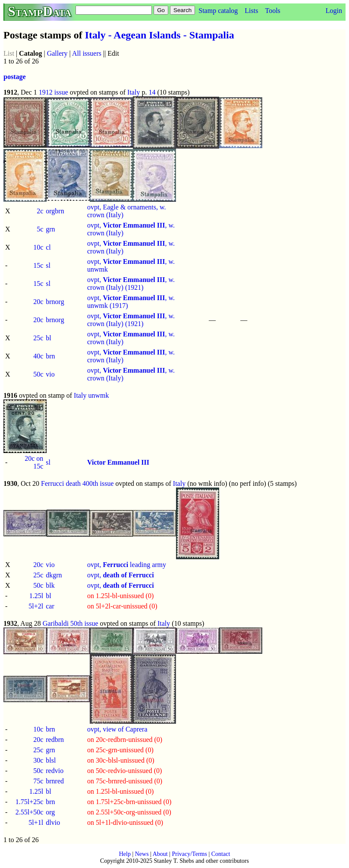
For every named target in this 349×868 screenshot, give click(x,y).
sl (48, 265)
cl (48, 247)
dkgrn (54, 575)
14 (152, 92)
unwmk (98, 395)
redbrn (55, 740)
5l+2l (36, 606)
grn (50, 229)
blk (50, 585)
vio (50, 374)
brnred (55, 781)
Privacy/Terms (189, 854)
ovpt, (121, 575)
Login (334, 11)
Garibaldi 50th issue (71, 623)
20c (38, 302)
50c (38, 374)
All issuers (87, 53)
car (50, 606)
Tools (272, 11)
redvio (55, 771)
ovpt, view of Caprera (117, 729)
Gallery (57, 53)
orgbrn (55, 211)
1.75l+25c (30, 802)
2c (40, 211)
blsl (51, 760)
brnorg (55, 302)
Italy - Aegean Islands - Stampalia (160, 35)
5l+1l (36, 822)
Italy (134, 92)
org (50, 812)
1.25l (36, 596)
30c (38, 760)
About (160, 854)
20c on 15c (34, 462)
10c (38, 247)
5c (40, 229)
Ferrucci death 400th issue (77, 483)
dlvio (53, 822)
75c (38, 781)
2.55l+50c (30, 812)
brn (50, 356)
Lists (251, 11)
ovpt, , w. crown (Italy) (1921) (131, 284)
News (142, 854)
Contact (221, 854)
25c (38, 338)
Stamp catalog (218, 11)
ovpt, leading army (127, 565)
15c (38, 265)
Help (125, 854)
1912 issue (53, 92)
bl (48, 338)
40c (38, 356)
